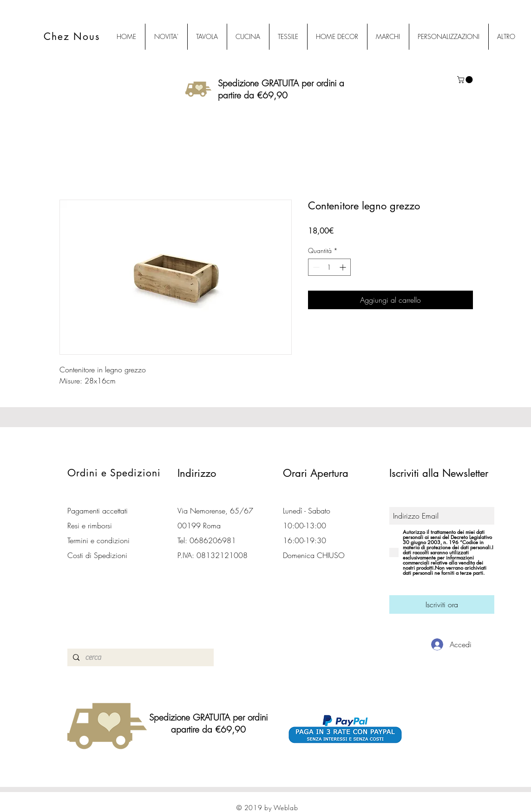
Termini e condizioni (98, 540)
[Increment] (344, 267)
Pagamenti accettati (98, 511)
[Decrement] (315, 267)
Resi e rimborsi (90, 526)
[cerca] (140, 657)
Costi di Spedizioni (98, 555)
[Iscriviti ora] (442, 604)
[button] (466, 80)
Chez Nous (72, 36)
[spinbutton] (329, 267)
